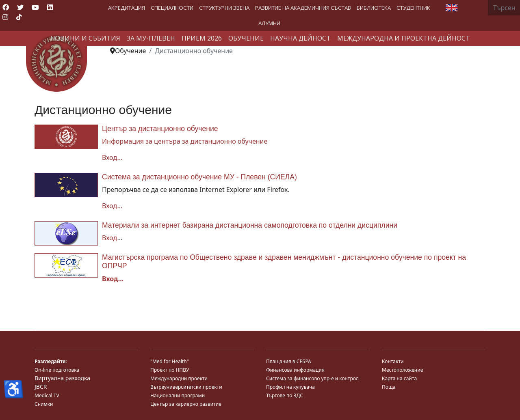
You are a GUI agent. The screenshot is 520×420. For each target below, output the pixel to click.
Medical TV (47, 395)
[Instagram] (5, 17)
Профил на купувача (290, 387)
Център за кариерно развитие (186, 404)
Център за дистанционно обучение (160, 129)
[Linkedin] (50, 7)
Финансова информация (295, 370)
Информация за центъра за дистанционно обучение (185, 141)
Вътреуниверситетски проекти (186, 387)
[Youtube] (35, 7)
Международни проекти (179, 378)
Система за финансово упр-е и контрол (312, 378)
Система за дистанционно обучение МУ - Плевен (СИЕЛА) (199, 177)
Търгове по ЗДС (285, 395)
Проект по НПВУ (170, 370)
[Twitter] (20, 7)
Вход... (112, 157)
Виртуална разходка (62, 378)
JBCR (41, 387)
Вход (109, 238)
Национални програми (178, 395)
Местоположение (402, 370)
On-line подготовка (57, 370)
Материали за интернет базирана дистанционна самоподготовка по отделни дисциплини (250, 225)
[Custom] (19, 17)
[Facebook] (6, 7)
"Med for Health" (170, 361)
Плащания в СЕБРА (289, 361)
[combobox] (504, 8)
